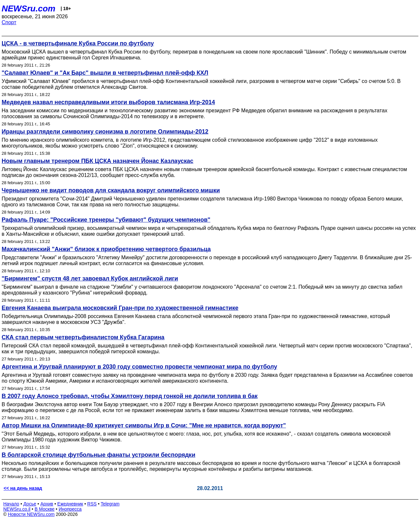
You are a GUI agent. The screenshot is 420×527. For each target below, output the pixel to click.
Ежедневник (70, 504)
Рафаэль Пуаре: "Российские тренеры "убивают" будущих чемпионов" (106, 220)
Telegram (110, 504)
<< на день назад (23, 488)
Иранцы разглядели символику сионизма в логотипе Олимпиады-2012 (105, 132)
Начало (11, 504)
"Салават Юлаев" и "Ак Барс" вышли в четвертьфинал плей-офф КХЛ (105, 73)
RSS (92, 504)
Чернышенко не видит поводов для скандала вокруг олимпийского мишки (111, 190)
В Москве (45, 509)
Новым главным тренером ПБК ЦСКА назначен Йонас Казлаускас (97, 161)
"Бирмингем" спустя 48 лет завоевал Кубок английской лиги (90, 279)
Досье (30, 504)
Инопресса (70, 509)
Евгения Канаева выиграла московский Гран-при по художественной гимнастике (120, 308)
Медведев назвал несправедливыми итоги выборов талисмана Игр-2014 (108, 102)
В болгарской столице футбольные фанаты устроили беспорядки (98, 455)
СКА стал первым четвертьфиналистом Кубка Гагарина (83, 337)
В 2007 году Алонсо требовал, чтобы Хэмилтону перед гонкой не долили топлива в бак (130, 396)
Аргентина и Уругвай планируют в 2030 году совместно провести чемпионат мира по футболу (139, 367)
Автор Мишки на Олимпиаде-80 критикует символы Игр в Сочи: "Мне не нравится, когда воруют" (144, 425)
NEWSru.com (29, 8)
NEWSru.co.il (17, 509)
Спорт (9, 22)
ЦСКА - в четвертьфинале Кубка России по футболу (78, 43)
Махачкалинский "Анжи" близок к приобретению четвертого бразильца (106, 249)
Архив (47, 504)
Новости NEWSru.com (31, 514)
